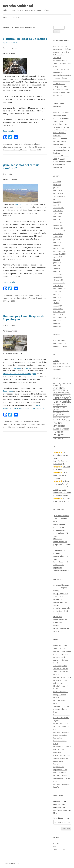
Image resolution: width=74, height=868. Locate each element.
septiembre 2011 (59, 196)
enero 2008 (57, 277)
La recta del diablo (60, 46)
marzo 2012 (58, 190)
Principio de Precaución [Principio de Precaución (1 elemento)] (61, 428)
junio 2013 (57, 185)
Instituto (56, 698)
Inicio (5, 17)
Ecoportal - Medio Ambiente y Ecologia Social (61, 660)
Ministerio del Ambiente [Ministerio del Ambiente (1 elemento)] (61, 418)
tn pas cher (57, 113)
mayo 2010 (57, 216)
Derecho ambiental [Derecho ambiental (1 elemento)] (60, 404)
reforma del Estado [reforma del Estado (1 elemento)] (60, 437)
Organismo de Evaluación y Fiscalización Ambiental (62, 752)
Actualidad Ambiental (61, 726)
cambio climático (38, 147)
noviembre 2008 (59, 251)
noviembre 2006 (59, 312)
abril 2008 (57, 268)
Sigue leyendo (9, 131)
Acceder (56, 361)
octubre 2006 (58, 315)
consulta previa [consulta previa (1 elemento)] (64, 392)
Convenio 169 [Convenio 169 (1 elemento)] (58, 394)
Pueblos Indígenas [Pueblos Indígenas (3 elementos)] (60, 433)
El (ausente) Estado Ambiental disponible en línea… (62, 63)
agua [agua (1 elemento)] (55, 383)
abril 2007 (57, 303)
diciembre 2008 (59, 248)
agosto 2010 (58, 214)
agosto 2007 (58, 291)
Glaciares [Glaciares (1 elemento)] (56, 409)
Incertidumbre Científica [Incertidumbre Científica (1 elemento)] (61, 411)
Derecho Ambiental (18, 6)
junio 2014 (57, 182)
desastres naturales (19, 427)
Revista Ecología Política (62, 677)
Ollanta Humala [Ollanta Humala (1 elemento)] (61, 419)
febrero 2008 (58, 274)
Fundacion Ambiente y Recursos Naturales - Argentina (61, 718)
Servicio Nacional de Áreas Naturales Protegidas (61, 761)
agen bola (57, 124)
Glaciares (24, 150)
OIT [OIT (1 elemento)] (54, 419)
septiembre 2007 (59, 289)
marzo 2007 (58, 306)
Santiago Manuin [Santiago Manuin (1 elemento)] (59, 439)
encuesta (19, 204)
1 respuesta (7, 174)
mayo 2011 (57, 205)
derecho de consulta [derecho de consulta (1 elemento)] (60, 406)
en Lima (27, 368)
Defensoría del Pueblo (11, 150)
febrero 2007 (58, 309)
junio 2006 (57, 320)
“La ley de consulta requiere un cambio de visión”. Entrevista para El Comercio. (62, 130)
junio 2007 (57, 297)
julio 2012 (57, 188)
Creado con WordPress (11, 864)
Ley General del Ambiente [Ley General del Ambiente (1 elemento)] (62, 416)
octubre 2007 (58, 286)
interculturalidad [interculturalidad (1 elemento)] (59, 414)
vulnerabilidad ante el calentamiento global (20, 374)
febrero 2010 (58, 222)
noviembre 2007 (59, 283)
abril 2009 (57, 245)
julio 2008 (57, 260)
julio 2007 (57, 294)
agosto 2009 (58, 237)
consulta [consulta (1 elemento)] (56, 392)
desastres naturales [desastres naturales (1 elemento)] (59, 407)
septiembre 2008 (59, 254)
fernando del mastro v (62, 147)
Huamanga (17, 368)
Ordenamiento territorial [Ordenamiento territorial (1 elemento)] (62, 421)
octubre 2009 (58, 234)
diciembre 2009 (59, 228)
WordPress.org (59, 369)
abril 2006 (57, 323)
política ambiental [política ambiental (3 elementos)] (60, 424)
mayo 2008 (57, 265)
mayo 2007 (57, 300)
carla (55, 159)
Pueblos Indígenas (60, 346)
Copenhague (8, 391)
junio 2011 (57, 202)
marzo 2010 (58, 219)
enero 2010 (57, 225)
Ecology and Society (61, 723)
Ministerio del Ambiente (62, 747)
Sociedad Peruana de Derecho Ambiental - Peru (61, 709)
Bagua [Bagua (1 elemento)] (69, 383)
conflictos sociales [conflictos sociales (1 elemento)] (63, 390)
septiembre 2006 (59, 317)
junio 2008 (57, 263)
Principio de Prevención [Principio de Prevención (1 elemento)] (61, 430)
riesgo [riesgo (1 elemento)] (68, 437)
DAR (55, 729)
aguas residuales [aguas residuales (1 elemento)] (62, 383)
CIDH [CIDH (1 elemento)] (55, 390)
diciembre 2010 (59, 208)
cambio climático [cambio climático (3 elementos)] (59, 387)
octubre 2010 (58, 211)
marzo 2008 (58, 271)
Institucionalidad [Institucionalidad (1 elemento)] (59, 413)
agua (16, 147)
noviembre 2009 (59, 231)
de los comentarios (62, 366)
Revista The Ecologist (61, 732)
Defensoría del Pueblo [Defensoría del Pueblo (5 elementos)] (62, 400)
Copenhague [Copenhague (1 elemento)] (66, 394)
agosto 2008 (58, 257)
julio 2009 (57, 240)
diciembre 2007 (59, 280)
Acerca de (16, 17)
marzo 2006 (58, 326)
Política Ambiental (29, 144)
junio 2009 (57, 242)
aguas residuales (25, 147)
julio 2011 (57, 199)
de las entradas (61, 364)
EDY (55, 139)
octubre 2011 (58, 193)
